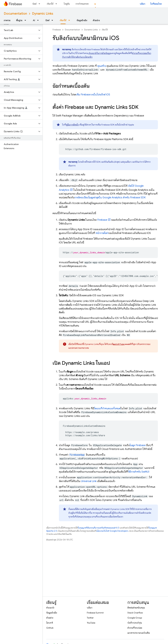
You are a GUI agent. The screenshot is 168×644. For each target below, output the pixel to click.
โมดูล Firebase (138, 445)
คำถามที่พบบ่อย (135, 628)
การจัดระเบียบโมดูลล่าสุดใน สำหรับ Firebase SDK (110, 198)
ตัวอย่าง (96, 20)
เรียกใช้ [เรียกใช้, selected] (63, 20)
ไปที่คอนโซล (156, 4)
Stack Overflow (135, 613)
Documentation (15, 14)
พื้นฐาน (19, 20)
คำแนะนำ (50, 608)
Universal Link (89, 481)
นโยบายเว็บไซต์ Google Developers (112, 531)
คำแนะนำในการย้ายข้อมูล (99, 53)
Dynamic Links (43, 14)
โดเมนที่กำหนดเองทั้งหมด (107, 409)
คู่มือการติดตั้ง (72, 125)
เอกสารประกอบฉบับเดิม (139, 633)
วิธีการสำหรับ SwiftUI (139, 472)
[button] (19, 30)
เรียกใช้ (50, 4)
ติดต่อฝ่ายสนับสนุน (136, 608)
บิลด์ (34, 4)
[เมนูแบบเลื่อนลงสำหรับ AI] (39, 20)
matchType (119, 344)
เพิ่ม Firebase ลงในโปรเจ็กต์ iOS (93, 95)
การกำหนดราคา (82, 4)
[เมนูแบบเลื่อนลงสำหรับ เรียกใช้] (57, 4)
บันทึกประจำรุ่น (135, 623)
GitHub (50, 628)
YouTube (91, 623)
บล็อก (143, 4)
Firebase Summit (95, 613)
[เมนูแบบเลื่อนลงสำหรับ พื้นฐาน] (26, 20)
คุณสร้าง (101, 66)
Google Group (135, 618)
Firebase (57, 30)
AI (34, 20)
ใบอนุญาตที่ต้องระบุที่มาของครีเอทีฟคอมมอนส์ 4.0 (99, 528)
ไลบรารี (50, 623)
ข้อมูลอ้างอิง (82, 20)
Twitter (90, 618)
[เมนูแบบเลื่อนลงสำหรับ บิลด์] (40, 4)
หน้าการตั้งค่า (102, 233)
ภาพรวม (7, 20)
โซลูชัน (67, 4)
